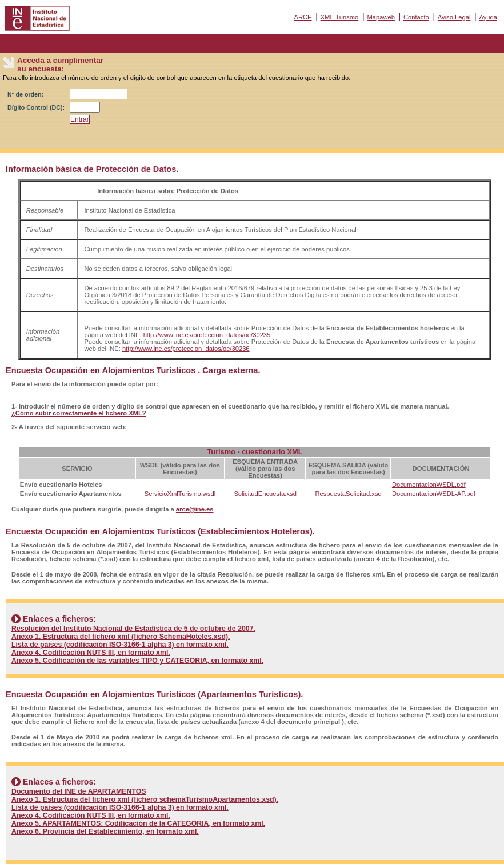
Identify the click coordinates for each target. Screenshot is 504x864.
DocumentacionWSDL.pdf (429, 485)
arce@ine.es (195, 509)
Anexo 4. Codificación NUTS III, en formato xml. (91, 653)
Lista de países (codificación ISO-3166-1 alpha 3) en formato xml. (120, 645)
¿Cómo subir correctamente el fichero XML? (79, 413)
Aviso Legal (454, 17)
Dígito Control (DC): (36, 107)
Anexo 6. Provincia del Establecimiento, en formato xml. (105, 831)
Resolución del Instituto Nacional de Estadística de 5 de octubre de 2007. (133, 629)
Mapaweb (381, 17)
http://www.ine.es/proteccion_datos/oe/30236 (186, 349)
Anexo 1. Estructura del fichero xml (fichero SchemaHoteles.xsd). (121, 637)
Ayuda (488, 17)
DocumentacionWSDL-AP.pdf (434, 494)
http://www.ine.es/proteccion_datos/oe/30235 (207, 335)
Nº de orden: (25, 94)
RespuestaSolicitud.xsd (348, 494)
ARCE (303, 17)
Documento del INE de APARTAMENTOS (79, 791)
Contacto (416, 17)
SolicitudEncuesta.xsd (265, 494)
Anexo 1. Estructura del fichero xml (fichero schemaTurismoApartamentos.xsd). (145, 799)
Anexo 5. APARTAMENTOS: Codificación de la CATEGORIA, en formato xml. (138, 823)
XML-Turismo (340, 17)
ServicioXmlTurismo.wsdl (180, 494)
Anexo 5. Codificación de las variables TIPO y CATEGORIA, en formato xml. (137, 661)
